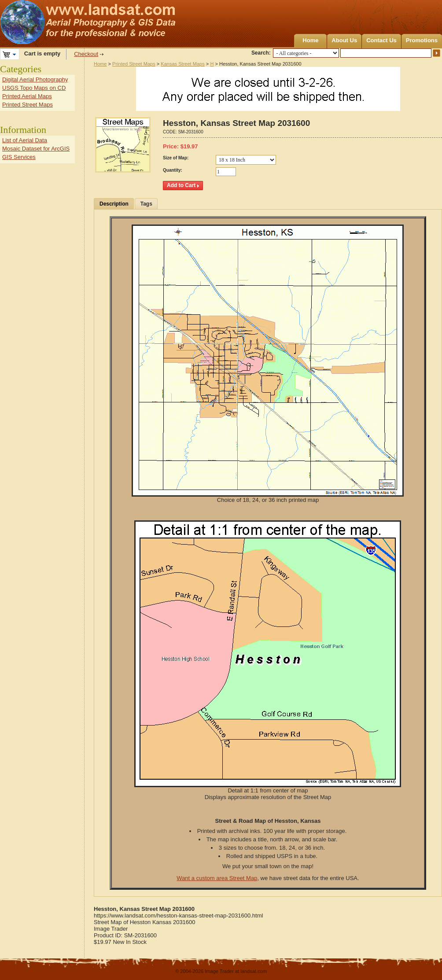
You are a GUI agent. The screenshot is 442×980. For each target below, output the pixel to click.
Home (310, 40)
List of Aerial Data (25, 140)
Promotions (422, 40)
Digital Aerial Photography (35, 79)
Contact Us (381, 40)
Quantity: (173, 170)
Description (114, 204)
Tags (146, 204)
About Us (344, 40)
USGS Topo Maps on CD (34, 88)
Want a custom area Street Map (217, 878)
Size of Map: (176, 158)
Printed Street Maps (134, 64)
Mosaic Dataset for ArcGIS (36, 149)
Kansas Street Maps (182, 64)
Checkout (86, 54)
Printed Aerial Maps (27, 96)
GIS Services (19, 157)
